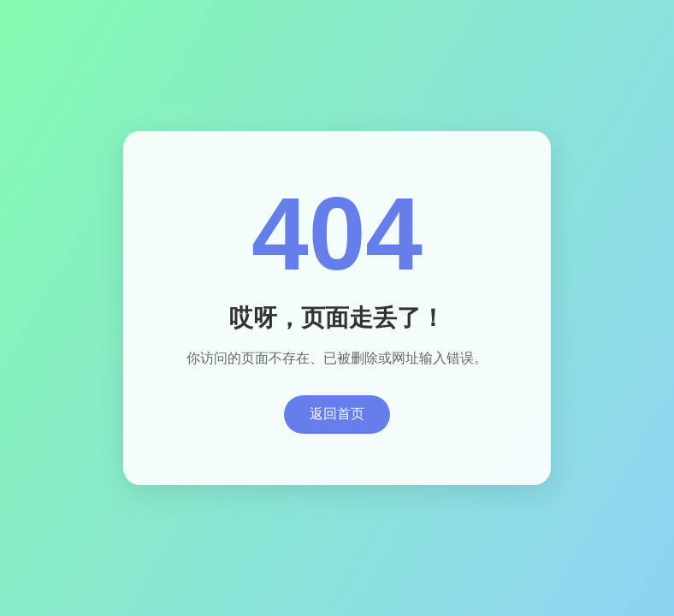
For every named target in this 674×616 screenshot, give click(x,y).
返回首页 (337, 414)
